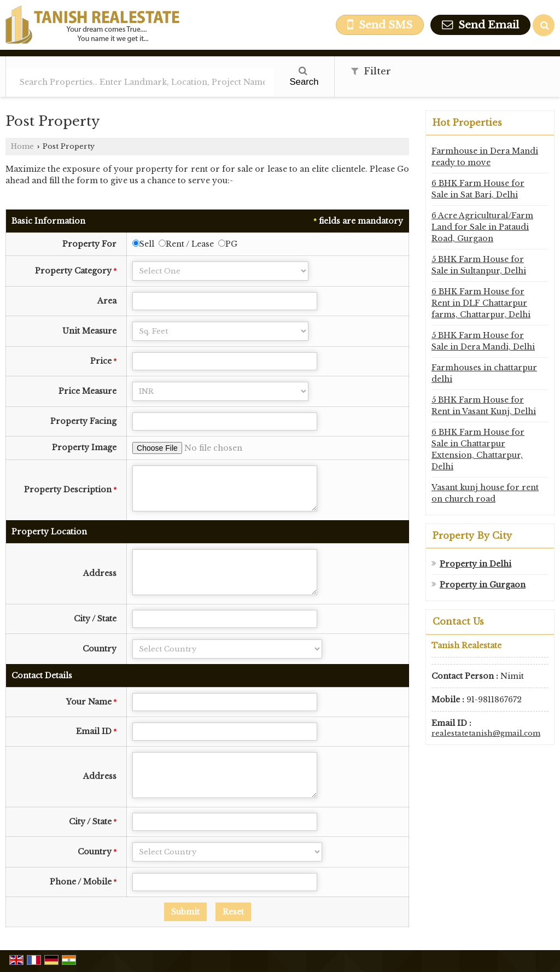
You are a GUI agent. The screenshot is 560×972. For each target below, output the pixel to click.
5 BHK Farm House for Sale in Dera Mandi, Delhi (483, 341)
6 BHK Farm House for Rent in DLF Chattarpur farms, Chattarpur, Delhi (481, 303)
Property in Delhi (476, 564)
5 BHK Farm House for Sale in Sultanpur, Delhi (479, 265)
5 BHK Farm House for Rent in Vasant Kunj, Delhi (484, 406)
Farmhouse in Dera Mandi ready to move (485, 157)
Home (22, 146)
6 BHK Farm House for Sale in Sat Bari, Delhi (478, 189)
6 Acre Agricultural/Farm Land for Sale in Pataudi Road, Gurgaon (482, 227)
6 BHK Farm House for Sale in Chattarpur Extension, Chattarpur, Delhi (478, 449)
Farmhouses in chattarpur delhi (484, 373)
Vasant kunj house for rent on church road (485, 493)
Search (304, 77)
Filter (371, 71)
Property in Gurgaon (483, 585)
